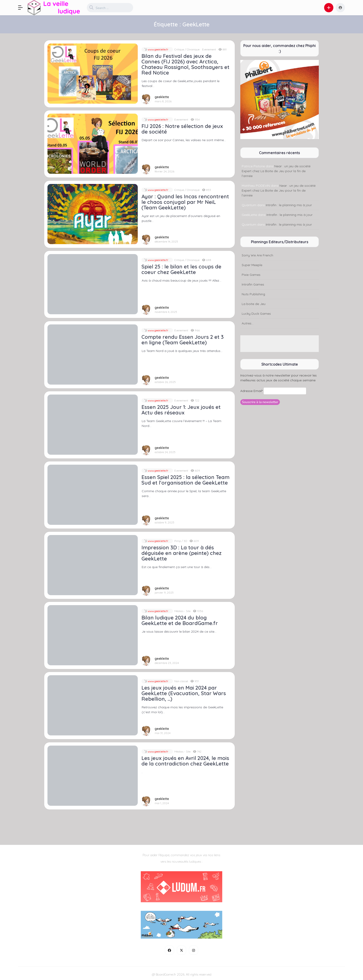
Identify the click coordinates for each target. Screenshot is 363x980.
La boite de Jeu (254, 304)
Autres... (248, 323)
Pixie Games (251, 275)
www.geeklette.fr (158, 49)
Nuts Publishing (253, 294)
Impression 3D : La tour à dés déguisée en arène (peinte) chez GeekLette (181, 553)
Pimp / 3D (181, 541)
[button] (23, 8)
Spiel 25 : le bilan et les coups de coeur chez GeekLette (181, 269)
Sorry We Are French (257, 255)
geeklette (162, 97)
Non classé (181, 681)
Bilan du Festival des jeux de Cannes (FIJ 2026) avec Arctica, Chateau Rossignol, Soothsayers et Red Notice (185, 64)
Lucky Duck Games (256, 314)
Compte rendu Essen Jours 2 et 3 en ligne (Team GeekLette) (183, 340)
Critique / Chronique (187, 49)
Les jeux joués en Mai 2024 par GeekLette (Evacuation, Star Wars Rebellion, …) (184, 693)
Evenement (209, 49)
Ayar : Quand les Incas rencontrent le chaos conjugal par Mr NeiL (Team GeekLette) (185, 202)
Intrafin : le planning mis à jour (289, 205)
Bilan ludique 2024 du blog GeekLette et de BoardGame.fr (180, 620)
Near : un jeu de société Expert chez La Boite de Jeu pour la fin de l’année (276, 171)
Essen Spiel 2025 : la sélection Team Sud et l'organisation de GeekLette (185, 480)
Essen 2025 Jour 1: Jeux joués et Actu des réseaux (181, 410)
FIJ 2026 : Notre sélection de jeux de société (182, 129)
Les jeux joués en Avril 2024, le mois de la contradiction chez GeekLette (185, 761)
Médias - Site (182, 611)
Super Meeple (252, 265)
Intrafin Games (253, 284)
